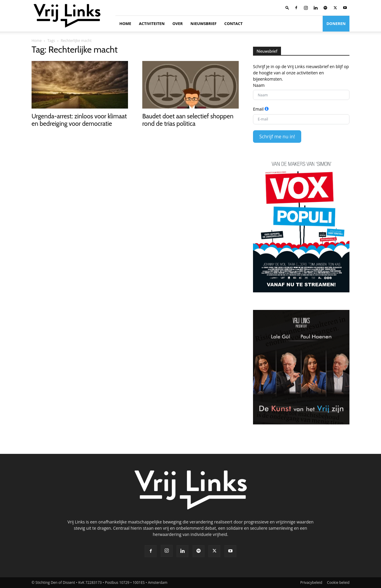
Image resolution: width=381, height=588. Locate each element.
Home (125, 23)
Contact (234, 23)
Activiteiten (152, 23)
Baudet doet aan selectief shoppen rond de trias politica (188, 120)
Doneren (336, 23)
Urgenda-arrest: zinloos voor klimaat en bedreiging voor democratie (79, 120)
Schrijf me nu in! (277, 137)
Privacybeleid (311, 582)
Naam (259, 85)
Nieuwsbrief (204, 23)
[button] (287, 8)
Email (258, 109)
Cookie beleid (338, 582)
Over (178, 23)
